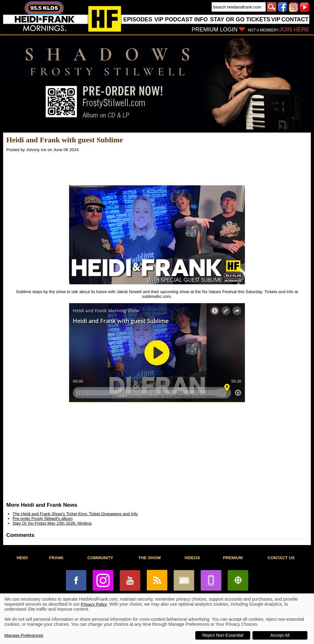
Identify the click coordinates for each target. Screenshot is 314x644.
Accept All (280, 635)
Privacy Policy (94, 604)
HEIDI (22, 558)
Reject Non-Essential (223, 635)
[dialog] (157, 619)
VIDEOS (192, 558)
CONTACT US (281, 558)
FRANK (56, 558)
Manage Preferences (24, 635)
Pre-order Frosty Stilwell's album (43, 518)
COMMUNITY (100, 558)
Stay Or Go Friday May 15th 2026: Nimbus (52, 523)
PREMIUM (233, 558)
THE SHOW (149, 558)
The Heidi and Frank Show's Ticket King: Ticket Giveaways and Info (75, 514)
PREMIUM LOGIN (214, 30)
